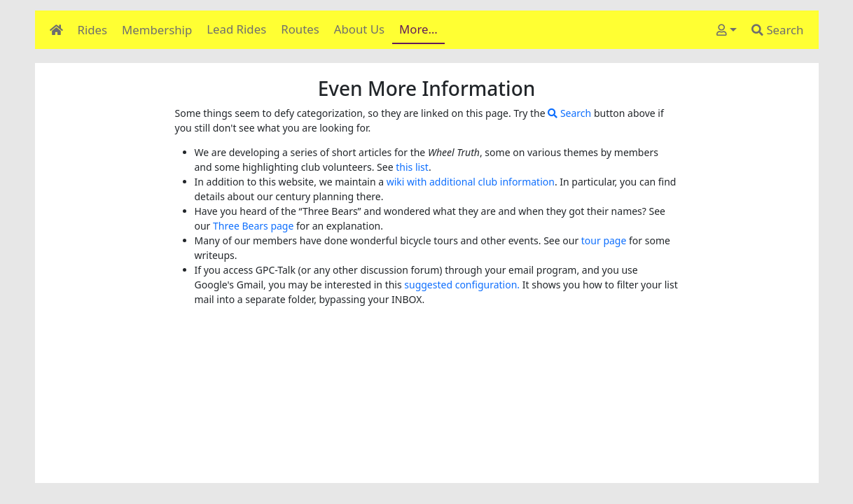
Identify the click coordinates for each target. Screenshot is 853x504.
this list (412, 167)
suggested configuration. (462, 285)
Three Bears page (253, 226)
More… (418, 29)
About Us (359, 29)
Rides (93, 30)
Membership (157, 30)
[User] (726, 30)
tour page (604, 240)
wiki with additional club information (471, 182)
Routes (300, 29)
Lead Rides (236, 29)
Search (777, 30)
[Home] (56, 30)
